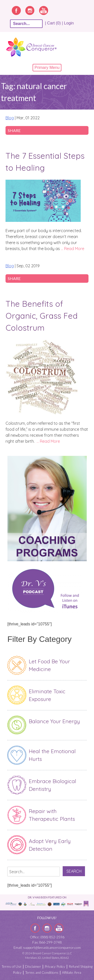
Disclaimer (33, 966)
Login (69, 23)
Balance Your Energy (54, 721)
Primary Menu (47, 68)
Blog (10, 118)
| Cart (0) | (54, 23)
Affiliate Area (72, 972)
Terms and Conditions (42, 972)
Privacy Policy (55, 966)
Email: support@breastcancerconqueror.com (47, 947)
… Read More (73, 249)
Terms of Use (12, 966)
